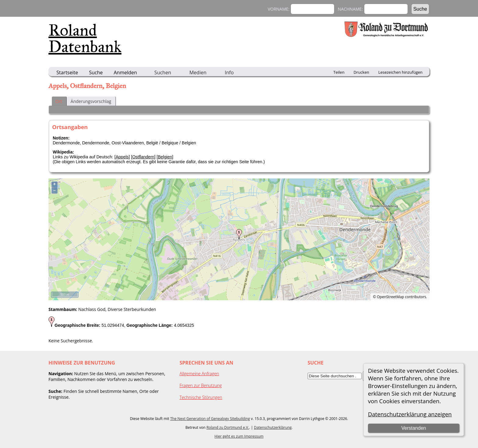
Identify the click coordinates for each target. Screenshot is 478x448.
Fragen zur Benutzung (201, 385)
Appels (122, 157)
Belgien (165, 157)
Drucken (361, 72)
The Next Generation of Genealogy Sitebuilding (210, 419)
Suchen (163, 72)
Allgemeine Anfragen (199, 374)
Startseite (67, 72)
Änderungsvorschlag (91, 101)
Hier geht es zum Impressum (239, 436)
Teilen (339, 72)
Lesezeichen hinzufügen (400, 72)
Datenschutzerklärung (273, 427)
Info (229, 72)
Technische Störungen (201, 397)
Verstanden (414, 428)
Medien (198, 72)
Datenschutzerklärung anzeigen (410, 414)
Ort (59, 101)
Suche (96, 72)
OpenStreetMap (390, 297)
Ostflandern (143, 157)
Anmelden (125, 72)
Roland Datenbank (85, 38)
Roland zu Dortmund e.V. (228, 427)
